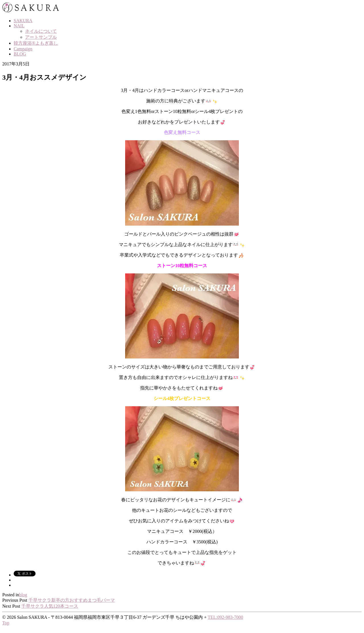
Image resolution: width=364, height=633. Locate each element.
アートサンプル (41, 37)
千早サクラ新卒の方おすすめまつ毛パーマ (72, 600)
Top (6, 623)
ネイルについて (41, 31)
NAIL (19, 26)
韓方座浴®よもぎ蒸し (36, 43)
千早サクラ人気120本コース (50, 606)
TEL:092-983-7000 (226, 617)
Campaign (23, 49)
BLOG (20, 54)
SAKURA (23, 21)
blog (23, 595)
